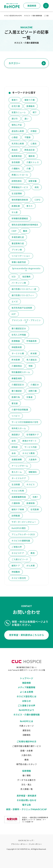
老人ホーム (17, 472)
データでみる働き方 (26, 780)
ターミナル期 (18, 353)
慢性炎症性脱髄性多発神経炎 (25, 225)
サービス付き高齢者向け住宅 (25, 422)
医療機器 (16, 341)
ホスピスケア (18, 553)
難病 (25, 231)
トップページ (26, 678)
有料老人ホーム (19, 428)
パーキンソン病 (19, 283)
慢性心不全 (17, 125)
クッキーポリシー (35, 844)
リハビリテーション (21, 256)
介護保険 (16, 503)
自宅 (14, 441)
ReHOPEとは (27, 721)
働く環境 (27, 775)
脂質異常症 (17, 156)
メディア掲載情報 (26, 687)
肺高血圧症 (30, 150)
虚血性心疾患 (18, 131)
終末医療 (16, 360)
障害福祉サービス (20, 187)
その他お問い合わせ (27, 800)
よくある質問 (26, 692)
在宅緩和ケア (33, 434)
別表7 (35, 497)
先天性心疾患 (18, 144)
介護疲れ (16, 168)
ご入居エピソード (20, 559)
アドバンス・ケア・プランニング (26, 321)
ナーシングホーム (20, 466)
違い (26, 119)
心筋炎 (34, 144)
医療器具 (31, 106)
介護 (28, 168)
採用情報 (27, 771)
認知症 (15, 447)
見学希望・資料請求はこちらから (27, 635)
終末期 (34, 353)
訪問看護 (16, 516)
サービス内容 (31, 447)
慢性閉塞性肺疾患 (20, 200)
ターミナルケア (19, 478)
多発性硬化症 (18, 237)
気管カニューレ (19, 112)
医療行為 (16, 397)
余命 (14, 453)
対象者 (30, 397)
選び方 (15, 119)
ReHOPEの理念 (19, 528)
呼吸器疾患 (32, 341)
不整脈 (28, 137)
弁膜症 (34, 131)
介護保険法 (17, 366)
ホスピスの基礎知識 (21, 541)
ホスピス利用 (18, 491)
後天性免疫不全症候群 (22, 308)
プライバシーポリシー (19, 844)
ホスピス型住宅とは (27, 696)
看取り (15, 100)
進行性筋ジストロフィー (23, 295)
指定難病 (26, 277)
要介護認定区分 (19, 328)
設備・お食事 (26, 751)
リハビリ (16, 416)
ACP (14, 314)
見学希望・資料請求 (27, 796)
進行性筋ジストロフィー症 (24, 289)
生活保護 (16, 484)
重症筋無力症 (18, 243)
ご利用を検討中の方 (27, 741)
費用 (33, 553)
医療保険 (31, 503)
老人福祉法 (32, 360)
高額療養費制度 (19, 497)
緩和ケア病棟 (18, 509)
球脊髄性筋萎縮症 (20, 218)
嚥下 (35, 112)
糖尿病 (32, 156)
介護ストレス (33, 162)
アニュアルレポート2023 (23, 534)
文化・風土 (26, 784)
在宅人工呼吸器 (19, 335)
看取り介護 (30, 100)
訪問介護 (33, 391)
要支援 (15, 403)
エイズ (15, 301)
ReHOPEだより (27, 710)
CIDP (14, 231)
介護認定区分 (18, 385)
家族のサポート (30, 441)
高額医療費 (17, 459)
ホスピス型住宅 (19, 578)
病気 (37, 187)
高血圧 (15, 150)
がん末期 (31, 566)
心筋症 (15, 137)
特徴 (31, 366)
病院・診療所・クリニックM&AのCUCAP (26, 809)
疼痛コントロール (20, 175)
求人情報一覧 (26, 789)
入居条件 (33, 459)
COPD (37, 200)
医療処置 (16, 206)
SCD (14, 277)
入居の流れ (26, 755)
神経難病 (16, 572)
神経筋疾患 (17, 347)
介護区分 (35, 385)
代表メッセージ (27, 726)
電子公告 (27, 805)
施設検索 (32, 6)
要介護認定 (17, 391)
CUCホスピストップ (26, 840)
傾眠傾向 (33, 472)
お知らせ (27, 701)
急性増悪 (16, 162)
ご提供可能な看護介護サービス (26, 746)
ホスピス (31, 484)
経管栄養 (33, 181)
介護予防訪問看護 (20, 410)
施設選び (16, 434)
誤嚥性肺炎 (17, 181)
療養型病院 (17, 378)
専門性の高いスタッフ (26, 764)
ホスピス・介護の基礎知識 (27, 714)
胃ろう (30, 206)
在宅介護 (16, 106)
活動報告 (27, 735)
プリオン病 (17, 250)
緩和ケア (16, 566)
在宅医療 (35, 509)
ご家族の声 (17, 547)
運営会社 (27, 730)
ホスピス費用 (28, 453)
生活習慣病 (17, 193)
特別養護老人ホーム (21, 372)
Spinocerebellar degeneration (26, 269)
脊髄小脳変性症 (19, 262)
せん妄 (15, 212)
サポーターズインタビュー (24, 522)
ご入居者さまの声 (27, 705)
